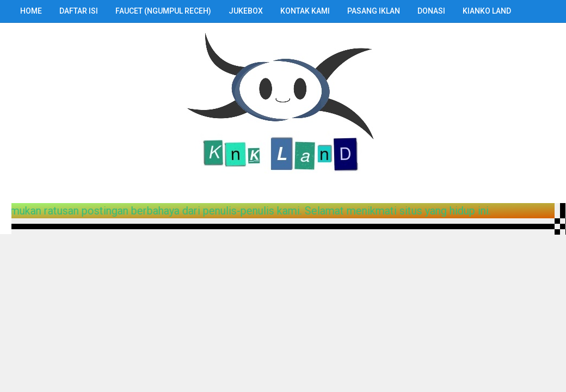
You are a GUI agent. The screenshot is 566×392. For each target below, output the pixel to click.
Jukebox (246, 11)
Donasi (431, 11)
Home (31, 11)
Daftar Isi (79, 11)
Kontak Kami (305, 11)
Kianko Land (487, 11)
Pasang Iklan (374, 11)
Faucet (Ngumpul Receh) (163, 11)
